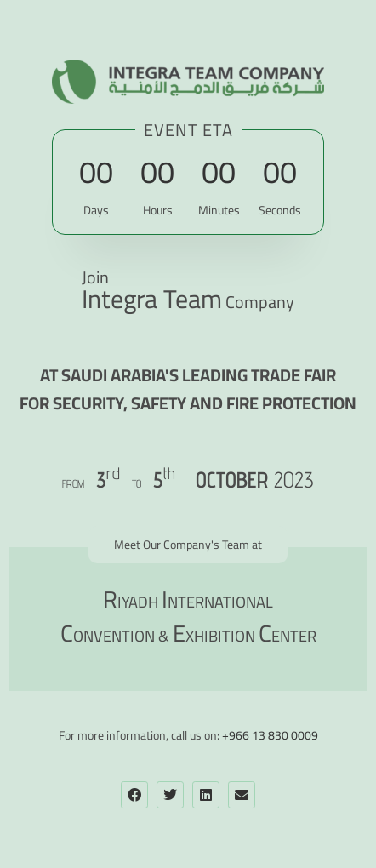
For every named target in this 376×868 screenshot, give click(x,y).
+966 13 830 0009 (270, 735)
